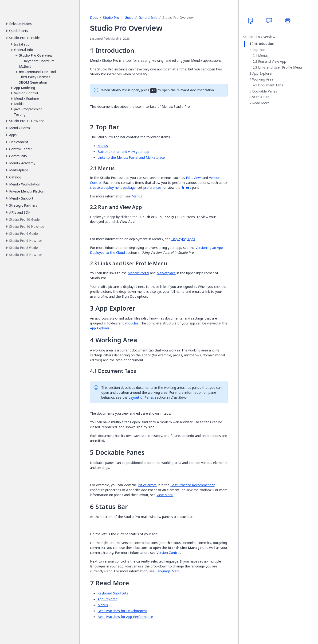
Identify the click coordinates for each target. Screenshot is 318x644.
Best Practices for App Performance (125, 617)
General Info (148, 17)
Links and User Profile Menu (280, 67)
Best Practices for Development (122, 611)
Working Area (263, 79)
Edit (189, 178)
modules (132, 323)
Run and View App (272, 62)
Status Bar (261, 97)
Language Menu (168, 571)
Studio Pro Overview (259, 37)
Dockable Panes (265, 91)
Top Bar (259, 50)
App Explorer (100, 328)
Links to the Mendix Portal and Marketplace (131, 157)
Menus (103, 146)
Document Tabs (271, 85)
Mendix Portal (138, 273)
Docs (94, 17)
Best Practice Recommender (192, 485)
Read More (261, 103)
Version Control (168, 553)
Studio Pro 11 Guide (118, 17)
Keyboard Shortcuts (113, 593)
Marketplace (166, 273)
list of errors (147, 485)
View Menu (165, 495)
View (197, 178)
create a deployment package (113, 187)
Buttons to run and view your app (123, 152)
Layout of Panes (141, 397)
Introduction (263, 44)
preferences (152, 187)
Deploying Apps (183, 239)
